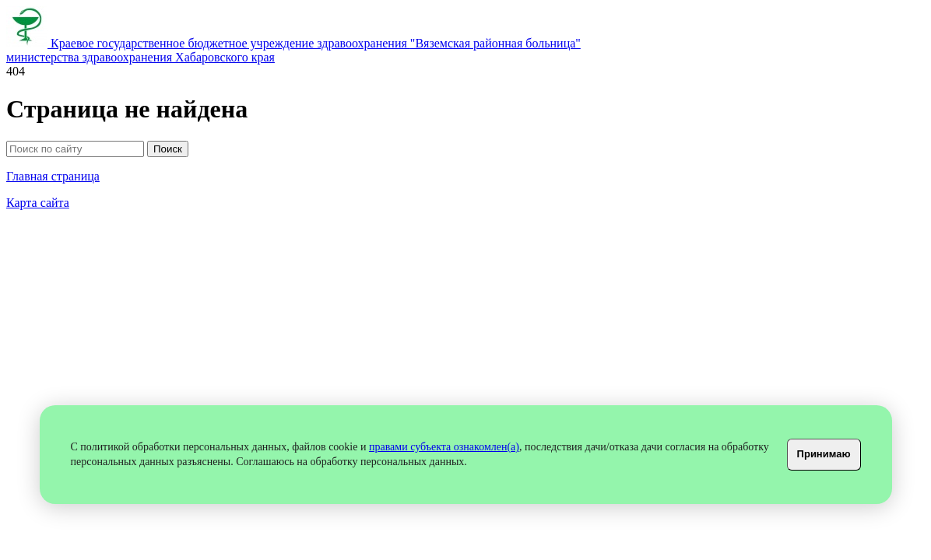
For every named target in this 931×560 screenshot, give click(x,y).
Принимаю (824, 454)
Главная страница (53, 176)
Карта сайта (38, 203)
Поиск (168, 149)
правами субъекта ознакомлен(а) (444, 447)
